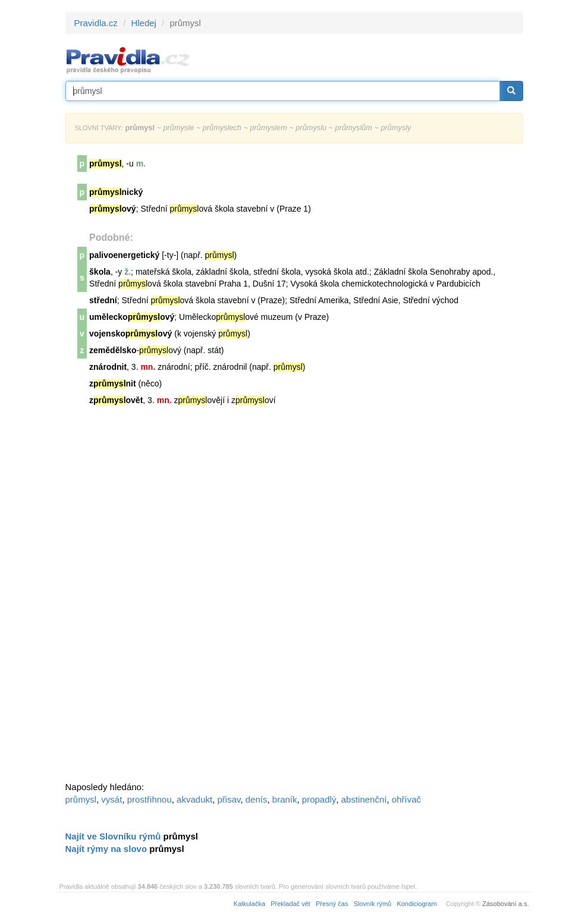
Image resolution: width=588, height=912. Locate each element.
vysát (111, 799)
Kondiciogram (416, 904)
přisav (229, 799)
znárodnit (108, 367)
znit (113, 383)
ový (113, 209)
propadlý (319, 799)
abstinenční (364, 799)
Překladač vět (290, 904)
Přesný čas (332, 904)
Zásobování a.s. (505, 904)
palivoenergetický (124, 255)
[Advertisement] (155, 599)
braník (285, 799)
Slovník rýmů (373, 904)
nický (116, 192)
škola (100, 272)
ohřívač (406, 799)
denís (257, 799)
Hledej (144, 23)
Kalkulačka (249, 904)
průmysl (81, 799)
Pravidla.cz (96, 23)
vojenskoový (131, 334)
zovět (116, 400)
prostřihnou (150, 799)
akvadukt (194, 799)
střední (103, 300)
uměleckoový (132, 317)
